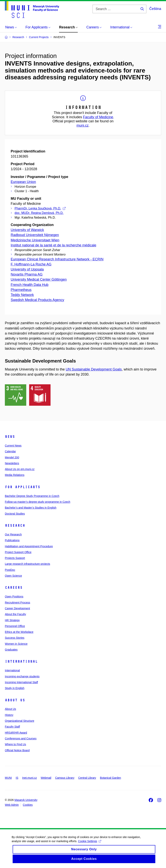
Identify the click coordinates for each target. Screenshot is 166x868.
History (9, 715)
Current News (13, 446)
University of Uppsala (27, 269)
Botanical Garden (110, 778)
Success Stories (15, 638)
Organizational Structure (20, 721)
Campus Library (65, 778)
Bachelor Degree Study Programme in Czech (32, 496)
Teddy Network (22, 295)
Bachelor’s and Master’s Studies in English (31, 508)
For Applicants (23, 487)
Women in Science (16, 644)
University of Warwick (27, 230)
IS (17, 778)
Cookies (28, 805)
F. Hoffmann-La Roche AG (31, 264)
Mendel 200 (12, 457)
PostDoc (10, 570)
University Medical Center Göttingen (39, 279)
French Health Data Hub (30, 285)
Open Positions (14, 596)
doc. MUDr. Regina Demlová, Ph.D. (39, 213)
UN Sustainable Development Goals (94, 369)
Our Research (13, 534)
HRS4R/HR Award (16, 733)
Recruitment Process (17, 603)
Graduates (11, 650)
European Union (23, 182)
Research (15, 526)
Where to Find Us (15, 744)
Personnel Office (15, 626)
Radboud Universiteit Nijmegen (35, 235)
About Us (15, 700)
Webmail (46, 778)
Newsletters (12, 463)
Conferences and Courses (21, 738)
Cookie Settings (90, 845)
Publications (12, 540)
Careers (14, 588)
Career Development (17, 608)
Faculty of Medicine (98, 117)
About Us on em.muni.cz (20, 469)
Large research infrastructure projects (28, 564)
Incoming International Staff (21, 682)
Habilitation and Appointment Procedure (29, 546)
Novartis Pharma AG (27, 274)
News (10, 437)
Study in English (15, 688)
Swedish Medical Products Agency (37, 300)
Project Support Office (18, 552)
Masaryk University (26, 800)
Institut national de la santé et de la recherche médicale (53, 245)
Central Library (87, 778)
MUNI (8, 778)
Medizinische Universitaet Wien (35, 240)
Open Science (13, 576)
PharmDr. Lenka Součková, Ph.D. (40, 208)
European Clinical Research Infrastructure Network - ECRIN (57, 259)
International (21, 661)
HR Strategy (12, 620)
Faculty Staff (12, 727)
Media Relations (15, 475)
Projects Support (15, 558)
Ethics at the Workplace (19, 632)
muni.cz (82, 125)
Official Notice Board (17, 750)
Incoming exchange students (22, 676)
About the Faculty (15, 614)
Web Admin (12, 805)
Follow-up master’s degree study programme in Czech (38, 502)
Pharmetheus (21, 290)
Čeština (155, 9)
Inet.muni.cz (29, 778)
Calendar (10, 451)
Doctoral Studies (15, 514)
